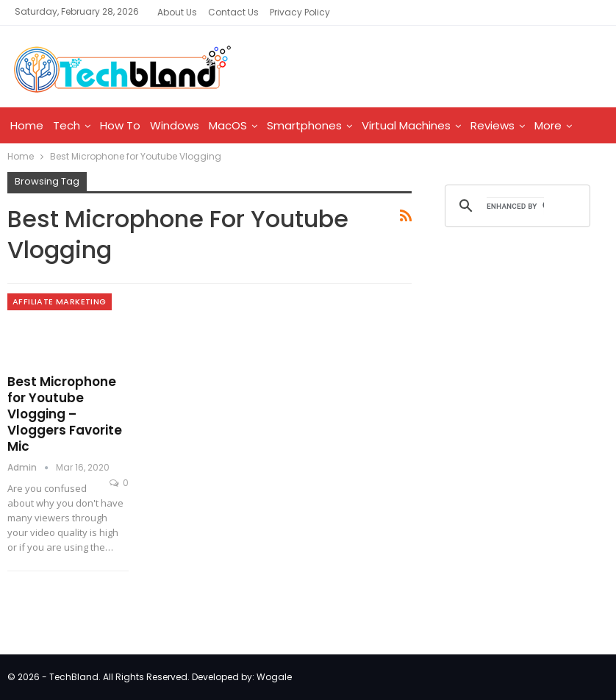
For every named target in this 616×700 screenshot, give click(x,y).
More (548, 125)
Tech (67, 125)
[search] (515, 206)
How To (120, 125)
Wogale (274, 677)
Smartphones (304, 125)
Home (27, 125)
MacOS (228, 125)
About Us (177, 12)
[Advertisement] (521, 346)
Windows (175, 125)
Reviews (493, 125)
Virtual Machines (406, 125)
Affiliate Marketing (60, 301)
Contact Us (233, 12)
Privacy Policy (300, 12)
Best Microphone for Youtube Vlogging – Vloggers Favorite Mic (65, 414)
